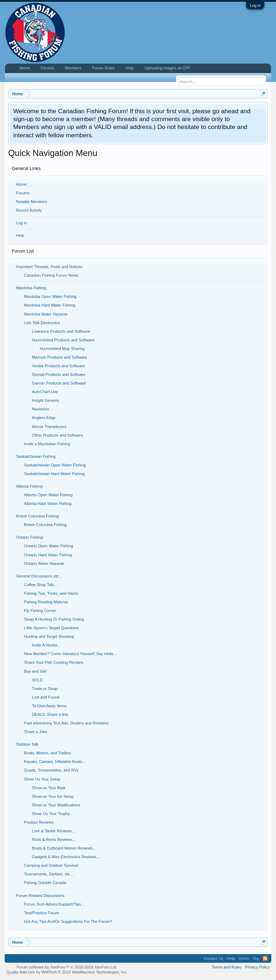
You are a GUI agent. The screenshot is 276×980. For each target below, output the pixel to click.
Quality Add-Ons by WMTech (67, 972)
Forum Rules (103, 68)
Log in (255, 5)
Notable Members (32, 202)
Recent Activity (29, 210)
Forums (23, 193)
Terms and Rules (227, 967)
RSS (265, 958)
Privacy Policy (257, 967)
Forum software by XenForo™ (67, 967)
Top (256, 958)
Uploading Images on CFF (167, 68)
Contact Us (213, 958)
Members (73, 68)
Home (21, 184)
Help (20, 235)
